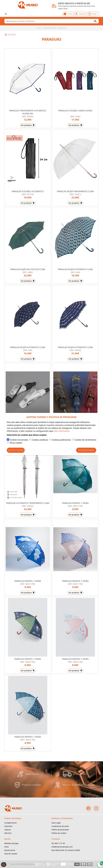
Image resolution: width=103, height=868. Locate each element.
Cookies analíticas (40, 440)
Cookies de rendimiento (85, 440)
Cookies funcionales (19, 440)
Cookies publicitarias (61, 440)
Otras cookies (16, 443)
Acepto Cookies (16, 450)
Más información (62, 431)
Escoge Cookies (86, 450)
